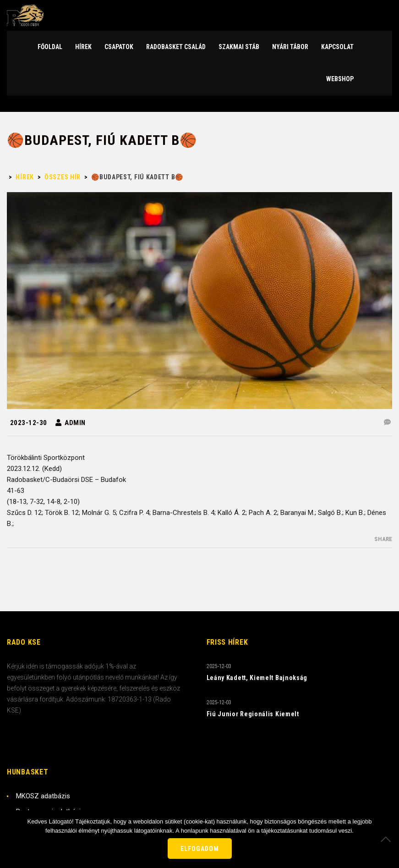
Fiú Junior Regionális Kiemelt (253, 714)
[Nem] (388, 839)
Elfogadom (200, 849)
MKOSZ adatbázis (43, 796)
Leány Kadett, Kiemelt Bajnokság (257, 678)
